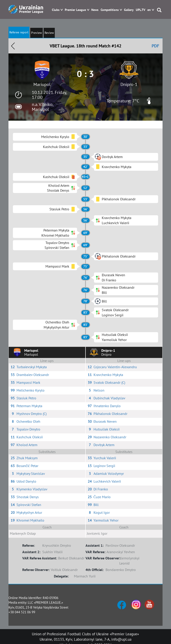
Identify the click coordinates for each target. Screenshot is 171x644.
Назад (13, 46)
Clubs (56, 10)
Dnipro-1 (129, 84)
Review (49, 33)
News (95, 10)
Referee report (19, 32)
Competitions (110, 10)
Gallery (129, 10)
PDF (155, 46)
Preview (37, 33)
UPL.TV (140, 10)
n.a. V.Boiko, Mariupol (43, 107)
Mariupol (42, 84)
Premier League (75, 10)
